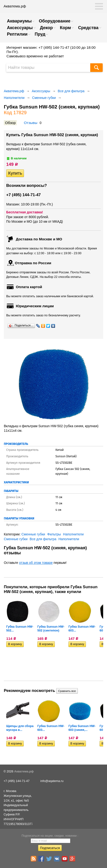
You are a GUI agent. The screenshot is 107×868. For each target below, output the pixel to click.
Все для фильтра (71, 91)
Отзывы (31, 123)
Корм (65, 28)
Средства (88, 28)
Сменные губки (44, 98)
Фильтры (54, 534)
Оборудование (55, 21)
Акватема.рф (14, 91)
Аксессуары (20, 28)
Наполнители (14, 98)
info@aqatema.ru (52, 781)
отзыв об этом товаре (36, 563)
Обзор (10, 123)
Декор (46, 28)
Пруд (40, 34)
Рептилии (17, 34)
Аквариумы (19, 21)
